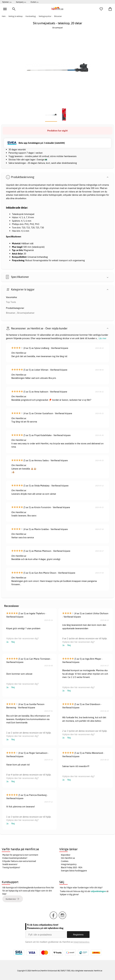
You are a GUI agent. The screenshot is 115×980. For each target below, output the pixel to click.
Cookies (65, 861)
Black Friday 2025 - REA (72, 867)
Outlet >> (35, 2)
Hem (4, 16)
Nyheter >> (7, 2)
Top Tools (11, 302)
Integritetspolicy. (82, 942)
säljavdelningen (98, 891)
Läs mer (102, 338)
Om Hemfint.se (68, 858)
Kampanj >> (21, 2)
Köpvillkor (66, 855)
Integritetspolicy (69, 864)
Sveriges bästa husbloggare (74, 871)
